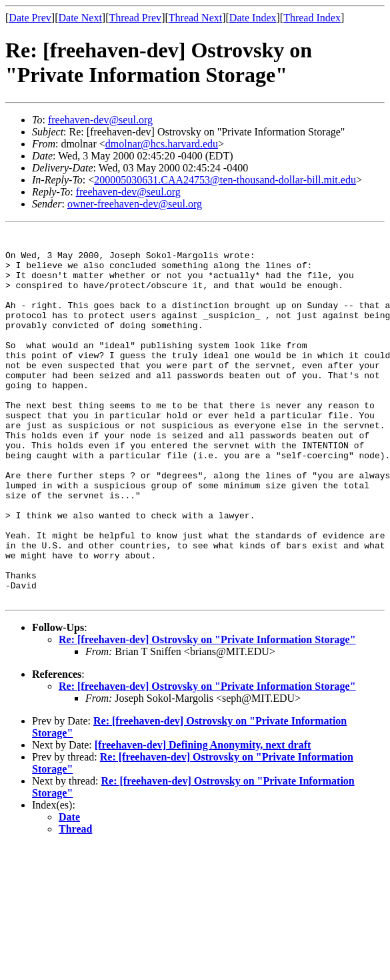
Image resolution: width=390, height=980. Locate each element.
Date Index (253, 18)
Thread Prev (135, 18)
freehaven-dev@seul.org (100, 120)
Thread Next (195, 18)
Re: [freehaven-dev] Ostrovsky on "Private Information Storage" (207, 713)
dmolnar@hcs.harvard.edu (162, 144)
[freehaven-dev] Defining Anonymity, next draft (203, 819)
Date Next (80, 18)
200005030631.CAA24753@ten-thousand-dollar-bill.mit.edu (225, 180)
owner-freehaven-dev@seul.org (135, 204)
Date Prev (30, 18)
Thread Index (312, 18)
